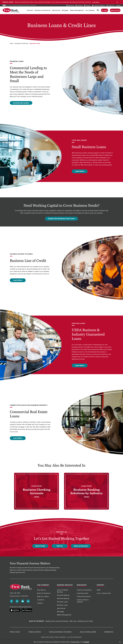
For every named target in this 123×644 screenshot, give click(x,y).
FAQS (99, 590)
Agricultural (56, 10)
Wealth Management (77, 10)
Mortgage (65, 10)
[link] (37, 491)
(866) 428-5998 (15, 593)
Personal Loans (62, 602)
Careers (40, 603)
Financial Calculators (84, 590)
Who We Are (41, 590)
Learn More (96, 2)
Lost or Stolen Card (104, 593)
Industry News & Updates (83, 601)
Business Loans (62, 605)
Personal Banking (63, 595)
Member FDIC (109, 632)
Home (11, 43)
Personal (30, 10)
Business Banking (63, 598)
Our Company (90, 10)
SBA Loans (73, 621)
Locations (41, 600)
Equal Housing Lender (88, 632)
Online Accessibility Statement (60, 632)
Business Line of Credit (85, 621)
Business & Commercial (42, 10)
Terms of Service (35, 632)
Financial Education (84, 596)
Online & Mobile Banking (63, 591)
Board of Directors (44, 593)
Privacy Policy (15, 632)
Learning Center (83, 593)
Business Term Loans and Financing (57, 621)
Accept (87, 642)
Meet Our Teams (43, 596)
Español (118, 5)
